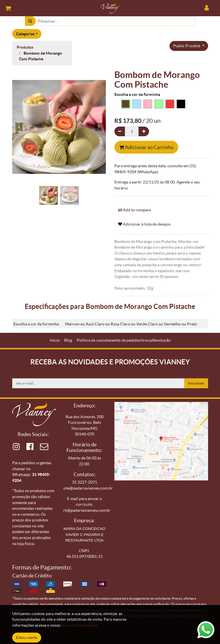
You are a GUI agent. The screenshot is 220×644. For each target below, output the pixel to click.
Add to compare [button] (135, 210)
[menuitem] (55, 340)
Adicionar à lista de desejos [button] (144, 224)
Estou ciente (27, 637)
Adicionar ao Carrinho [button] (146, 147)
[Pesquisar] (30, 21)
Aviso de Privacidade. (80, 625)
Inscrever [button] (196, 383)
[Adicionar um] (144, 132)
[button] (19, 127)
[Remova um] (120, 132)
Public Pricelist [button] (187, 46)
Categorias (25, 34)
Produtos (25, 47)
